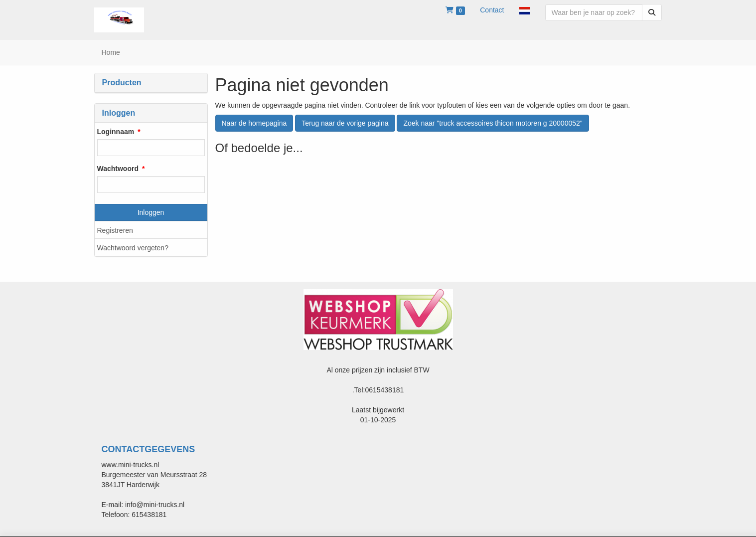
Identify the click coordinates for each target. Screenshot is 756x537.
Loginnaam (116, 132)
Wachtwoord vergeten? (133, 248)
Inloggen (151, 212)
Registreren (115, 230)
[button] (525, 10)
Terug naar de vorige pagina (345, 123)
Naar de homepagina (254, 123)
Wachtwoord (118, 169)
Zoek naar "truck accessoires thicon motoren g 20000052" (493, 123)
